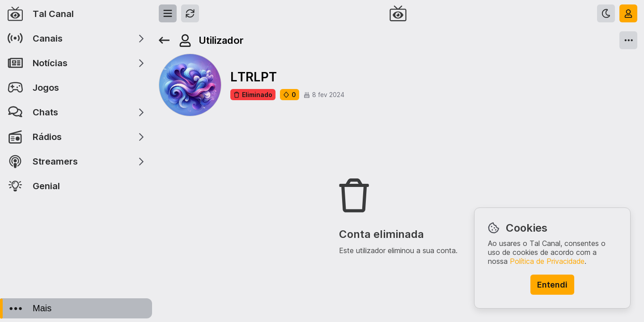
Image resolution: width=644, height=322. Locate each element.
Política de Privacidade (547, 261)
